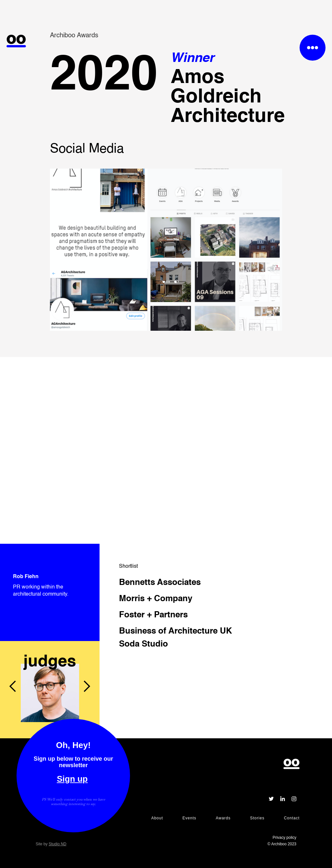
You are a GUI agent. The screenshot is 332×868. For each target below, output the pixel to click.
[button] (13, 641)
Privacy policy (285, 838)
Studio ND (58, 844)
